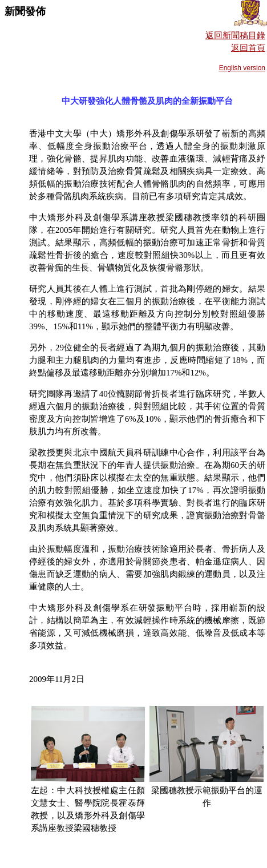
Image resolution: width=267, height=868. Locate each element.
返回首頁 (248, 48)
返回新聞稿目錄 (235, 35)
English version (242, 68)
